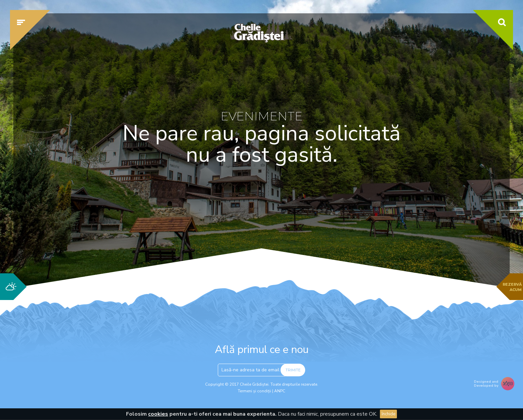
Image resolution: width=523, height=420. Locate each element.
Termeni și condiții (254, 391)
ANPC (280, 391)
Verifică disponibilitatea (390, 219)
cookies (158, 414)
